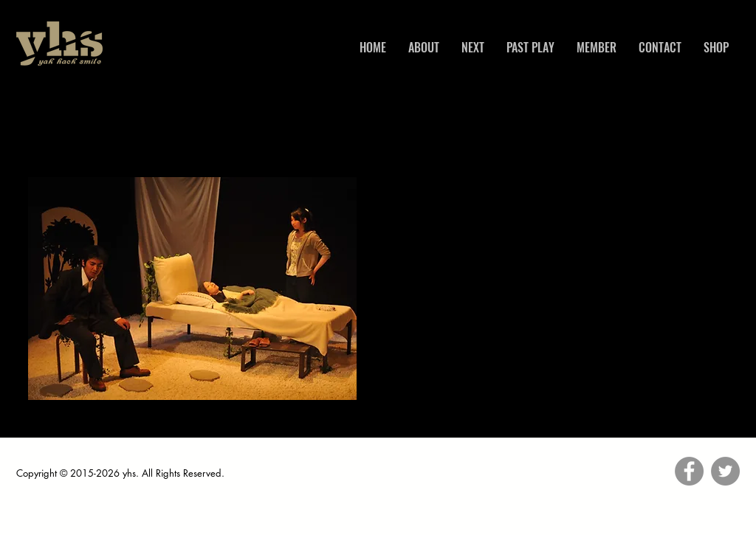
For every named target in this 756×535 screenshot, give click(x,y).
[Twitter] (725, 471)
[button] (192, 289)
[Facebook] (689, 471)
